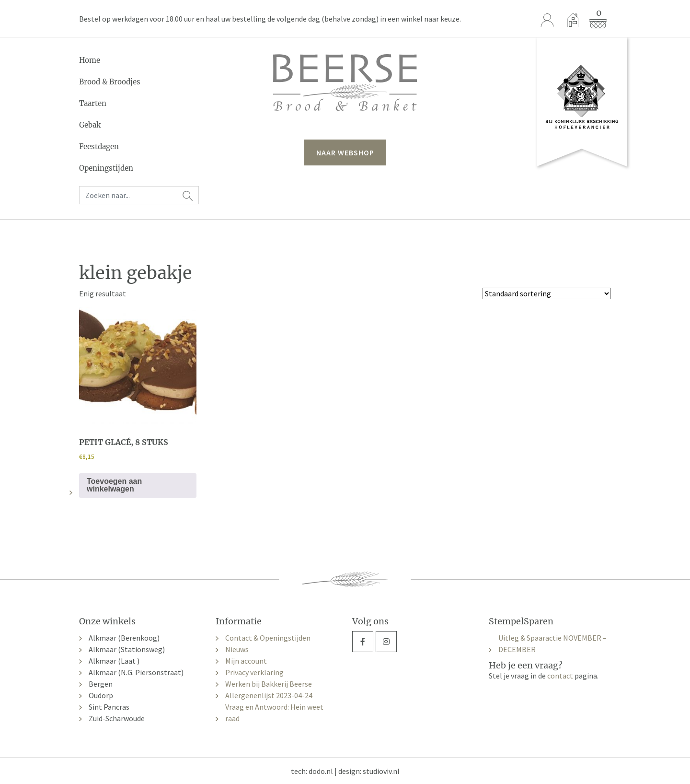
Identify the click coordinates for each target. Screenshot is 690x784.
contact (560, 676)
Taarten (93, 103)
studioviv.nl (381, 771)
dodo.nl (321, 771)
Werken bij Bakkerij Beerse (269, 684)
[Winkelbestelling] (547, 293)
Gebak (90, 125)
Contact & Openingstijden (268, 638)
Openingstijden (106, 168)
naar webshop (345, 152)
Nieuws (237, 649)
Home (90, 60)
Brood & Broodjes (110, 82)
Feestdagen (99, 146)
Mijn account (246, 661)
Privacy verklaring (254, 672)
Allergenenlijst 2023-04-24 (269, 695)
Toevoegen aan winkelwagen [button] (114, 485)
